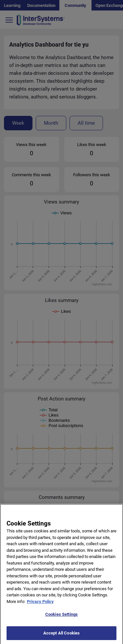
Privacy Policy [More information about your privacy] (40, 605)
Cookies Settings (61, 618)
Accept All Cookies (61, 637)
